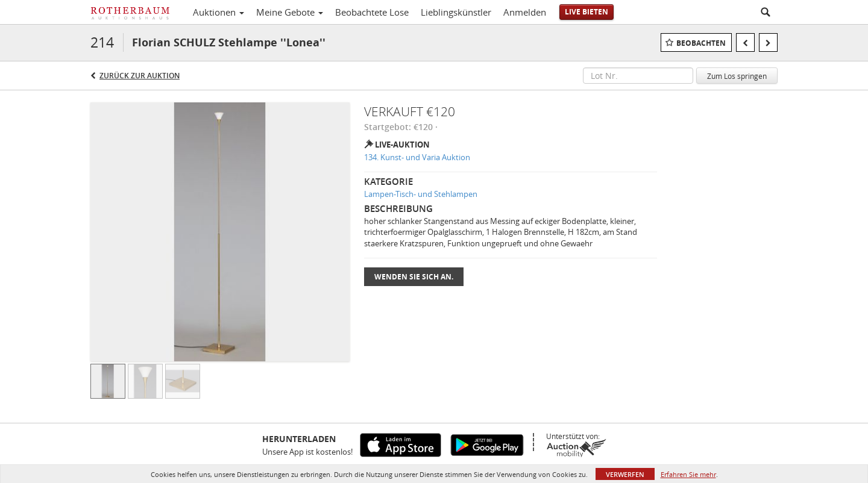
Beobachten (701, 43)
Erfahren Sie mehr (688, 474)
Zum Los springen (737, 76)
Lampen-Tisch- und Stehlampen (421, 194)
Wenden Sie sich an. (414, 277)
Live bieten (587, 12)
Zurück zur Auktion (140, 76)
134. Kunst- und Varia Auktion (417, 157)
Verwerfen (625, 474)
